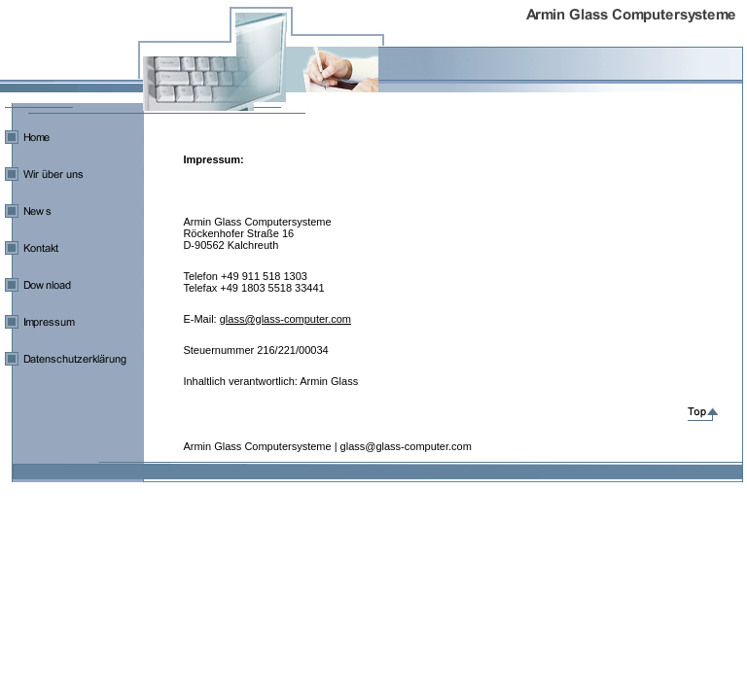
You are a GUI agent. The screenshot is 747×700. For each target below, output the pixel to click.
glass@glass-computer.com (285, 319)
